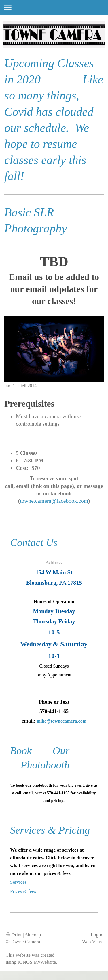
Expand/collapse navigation (54, 8)
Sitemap (33, 935)
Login (96, 935)
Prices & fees (23, 891)
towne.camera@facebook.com (54, 501)
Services (18, 882)
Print (14, 935)
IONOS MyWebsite (37, 962)
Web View (92, 942)
